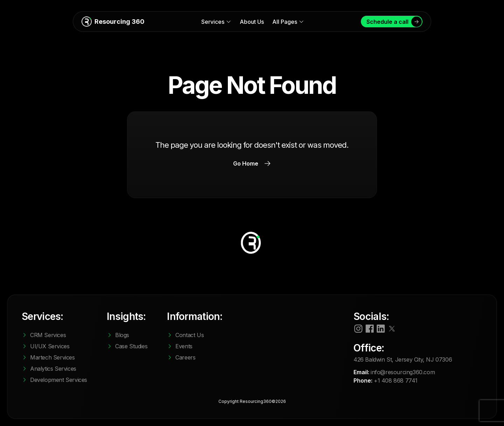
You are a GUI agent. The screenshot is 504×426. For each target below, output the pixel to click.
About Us (252, 22)
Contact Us (190, 335)
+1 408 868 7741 (396, 380)
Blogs (122, 335)
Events (184, 346)
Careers (185, 357)
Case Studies (131, 346)
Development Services (59, 380)
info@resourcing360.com (403, 372)
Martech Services (52, 357)
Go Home (252, 163)
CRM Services (48, 335)
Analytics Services (53, 369)
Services (216, 22)
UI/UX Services (50, 346)
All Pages (288, 22)
